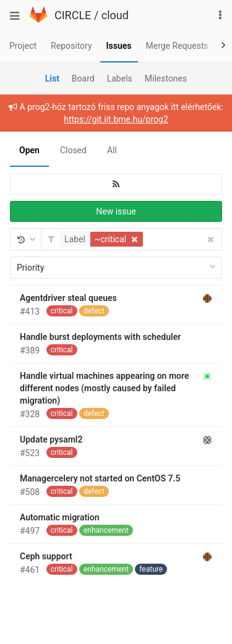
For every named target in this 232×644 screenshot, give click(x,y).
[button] (103, 239)
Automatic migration (60, 517)
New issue (116, 211)
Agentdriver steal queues (68, 298)
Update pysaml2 (51, 439)
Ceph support (46, 556)
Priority (116, 268)
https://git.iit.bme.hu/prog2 (116, 119)
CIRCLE (73, 15)
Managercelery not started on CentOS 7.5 (100, 478)
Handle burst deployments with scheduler (100, 337)
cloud (115, 15)
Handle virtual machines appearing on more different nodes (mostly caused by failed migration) (104, 388)
